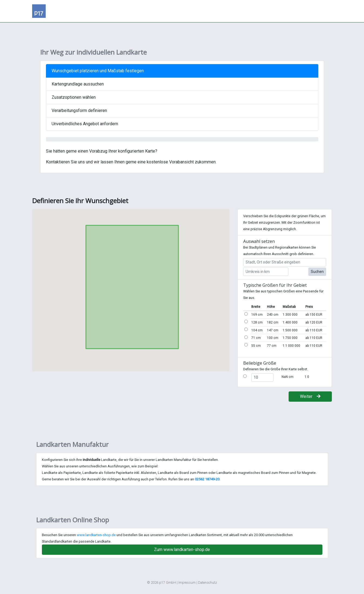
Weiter (310, 396)
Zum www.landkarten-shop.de (182, 550)
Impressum (187, 583)
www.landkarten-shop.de (96, 535)
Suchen (317, 272)
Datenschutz (208, 583)
